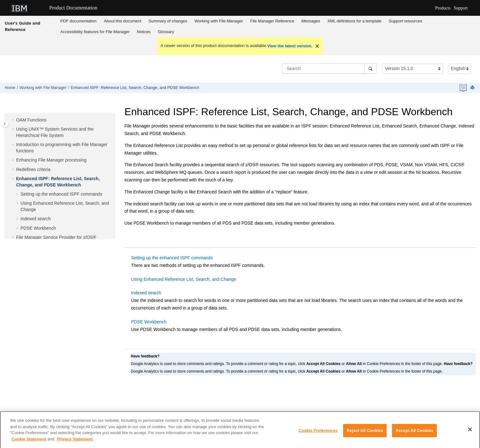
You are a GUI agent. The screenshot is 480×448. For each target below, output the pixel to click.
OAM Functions (31, 120)
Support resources (406, 21)
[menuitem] (79, 21)
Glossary (166, 32)
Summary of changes (168, 21)
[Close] (470, 432)
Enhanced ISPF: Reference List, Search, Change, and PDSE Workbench (135, 88)
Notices (144, 32)
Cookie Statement (29, 442)
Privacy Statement (75, 442)
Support (461, 8)
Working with (219, 21)
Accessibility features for (95, 32)
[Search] (370, 68)
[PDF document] (464, 88)
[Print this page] (473, 88)
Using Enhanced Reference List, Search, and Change (184, 279)
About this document (123, 21)
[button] (14, 120)
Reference (272, 21)
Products (443, 8)
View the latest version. (290, 46)
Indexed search (36, 219)
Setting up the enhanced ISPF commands (61, 194)
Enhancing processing (51, 160)
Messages (311, 21)
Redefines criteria (33, 169)
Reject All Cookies (365, 433)
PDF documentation (78, 21)
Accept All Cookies (414, 433)
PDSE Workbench (38, 228)
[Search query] (329, 68)
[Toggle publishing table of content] (5, 124)
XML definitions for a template (354, 21)
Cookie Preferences (318, 433)
